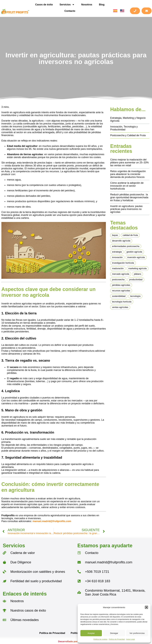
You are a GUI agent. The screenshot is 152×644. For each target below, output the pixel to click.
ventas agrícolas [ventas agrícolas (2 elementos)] (120, 307)
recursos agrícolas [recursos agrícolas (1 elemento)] (121, 291)
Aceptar (91, 633)
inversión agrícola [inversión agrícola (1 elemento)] (136, 257)
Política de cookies (100, 639)
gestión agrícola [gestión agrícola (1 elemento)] (134, 252)
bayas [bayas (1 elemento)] (115, 235)
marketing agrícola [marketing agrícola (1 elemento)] (138, 268)
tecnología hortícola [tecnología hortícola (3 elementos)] (122, 302)
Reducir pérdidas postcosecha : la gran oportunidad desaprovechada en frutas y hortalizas (129, 197)
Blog (102, 5)
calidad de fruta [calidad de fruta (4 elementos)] (130, 235)
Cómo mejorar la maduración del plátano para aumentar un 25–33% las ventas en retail (129, 163)
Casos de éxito (44, 5)
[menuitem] (115, 11)
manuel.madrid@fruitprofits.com (52, 521)
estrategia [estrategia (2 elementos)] (117, 252)
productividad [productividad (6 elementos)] (136, 280)
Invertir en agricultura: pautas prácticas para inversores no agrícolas (126, 209)
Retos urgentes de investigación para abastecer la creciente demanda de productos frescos (128, 174)
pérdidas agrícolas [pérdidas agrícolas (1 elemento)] (121, 285)
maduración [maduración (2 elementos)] (118, 268)
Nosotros (87, 5)
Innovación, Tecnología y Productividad (124, 128)
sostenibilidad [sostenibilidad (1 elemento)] (119, 296)
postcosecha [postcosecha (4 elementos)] (118, 280)
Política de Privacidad (117, 639)
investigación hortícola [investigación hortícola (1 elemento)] (123, 263)
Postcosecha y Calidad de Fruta (128, 135)
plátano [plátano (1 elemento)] (138, 274)
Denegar (114, 633)
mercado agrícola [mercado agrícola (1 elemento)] (121, 274)
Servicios (67, 5)
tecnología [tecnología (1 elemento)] (135, 296)
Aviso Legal (130, 639)
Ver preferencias (137, 633)
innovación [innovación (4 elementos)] (117, 257)
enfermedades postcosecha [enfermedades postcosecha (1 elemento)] (126, 246)
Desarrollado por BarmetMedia (76, 641)
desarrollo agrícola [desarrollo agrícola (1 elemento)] (121, 241)
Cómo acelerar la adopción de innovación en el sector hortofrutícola (127, 186)
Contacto (70, 11)
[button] (146, 607)
